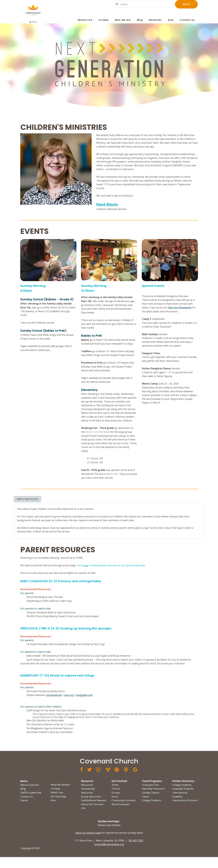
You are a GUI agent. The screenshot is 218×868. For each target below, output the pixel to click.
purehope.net (54, 705)
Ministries (155, 20)
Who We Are (123, 20)
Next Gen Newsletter (181, 311)
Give (171, 20)
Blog (140, 20)
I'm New (104, 20)
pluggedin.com (84, 705)
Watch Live (85, 20)
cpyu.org (69, 705)
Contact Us (187, 20)
